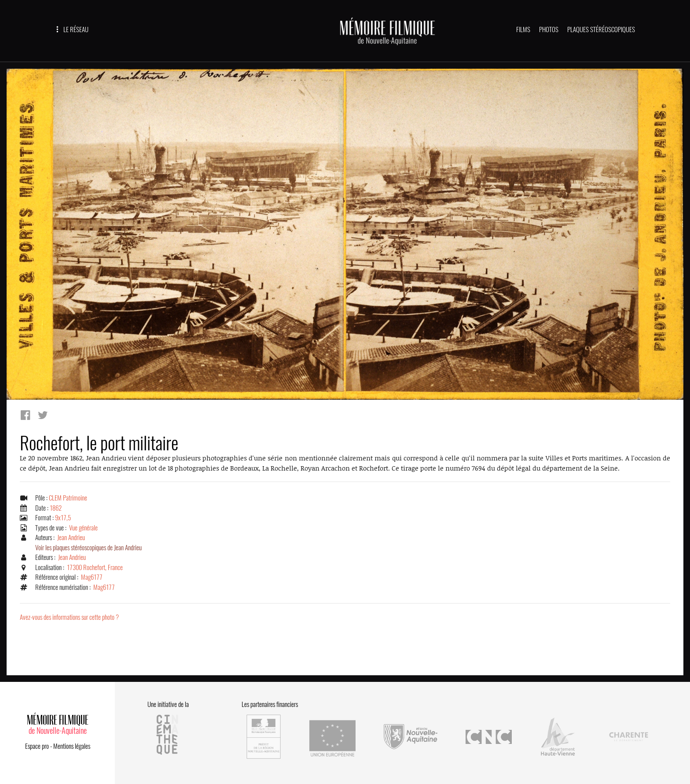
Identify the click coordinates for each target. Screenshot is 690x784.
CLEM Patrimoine (68, 498)
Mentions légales (72, 746)
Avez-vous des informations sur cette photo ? (69, 617)
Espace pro (37, 746)
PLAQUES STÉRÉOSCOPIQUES (601, 29)
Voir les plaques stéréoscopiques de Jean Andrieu (88, 548)
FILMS (523, 29)
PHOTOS (549, 29)
